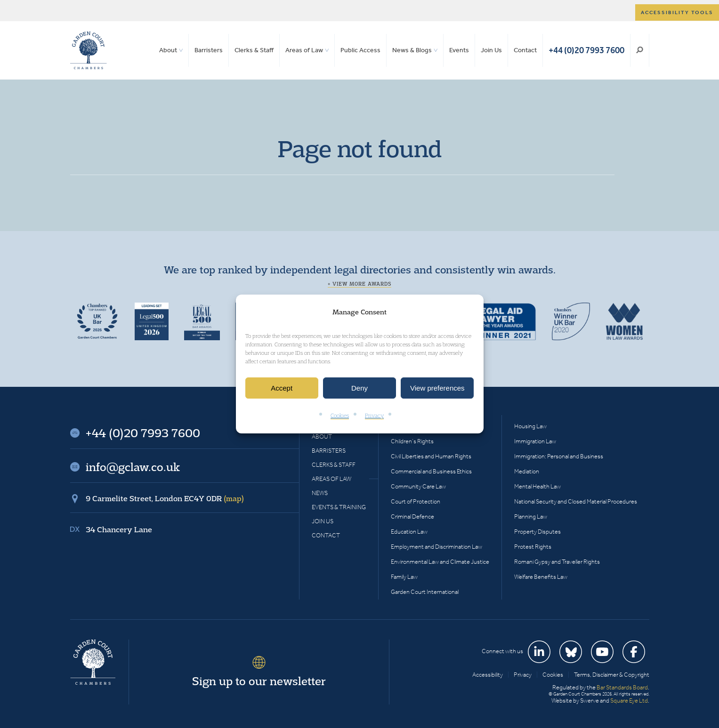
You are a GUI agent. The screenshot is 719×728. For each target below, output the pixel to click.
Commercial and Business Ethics (431, 471)
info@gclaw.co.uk (133, 467)
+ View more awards (359, 284)
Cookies (340, 416)
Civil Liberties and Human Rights (431, 456)
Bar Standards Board (622, 687)
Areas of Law (304, 50)
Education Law (409, 532)
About (168, 50)
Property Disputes (537, 532)
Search (640, 50)
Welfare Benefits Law (541, 577)
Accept (282, 388)
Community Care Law (418, 486)
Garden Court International (425, 592)
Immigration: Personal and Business (559, 456)
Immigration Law (535, 441)
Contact (525, 50)
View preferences (437, 388)
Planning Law (531, 516)
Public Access (360, 50)
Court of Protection (416, 501)
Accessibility (488, 675)
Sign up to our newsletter (259, 681)
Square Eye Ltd (629, 700)
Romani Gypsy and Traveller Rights (557, 562)
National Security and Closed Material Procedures (576, 501)
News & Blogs (412, 50)
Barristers (209, 50)
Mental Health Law (537, 486)
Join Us (491, 50)
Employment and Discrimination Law (436, 547)
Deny (359, 388)
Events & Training (339, 507)
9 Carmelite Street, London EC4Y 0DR (165, 498)
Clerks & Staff (254, 50)
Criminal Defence (412, 516)
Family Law (404, 577)
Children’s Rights (412, 441)
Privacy (374, 416)
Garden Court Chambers (89, 50)
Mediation (527, 471)
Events (459, 50)
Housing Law (530, 426)
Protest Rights (533, 547)
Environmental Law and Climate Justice (440, 562)
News (320, 493)
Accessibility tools (677, 12)
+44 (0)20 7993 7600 (586, 50)
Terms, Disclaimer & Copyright (612, 675)
